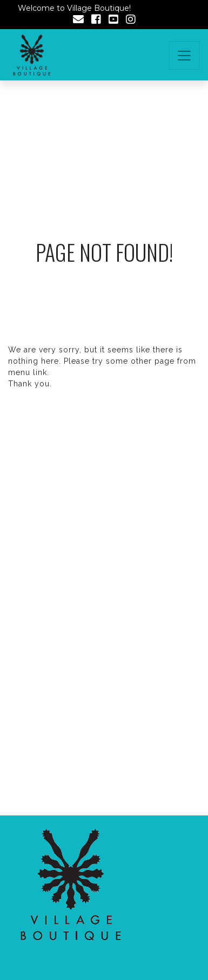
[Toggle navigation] (184, 55)
